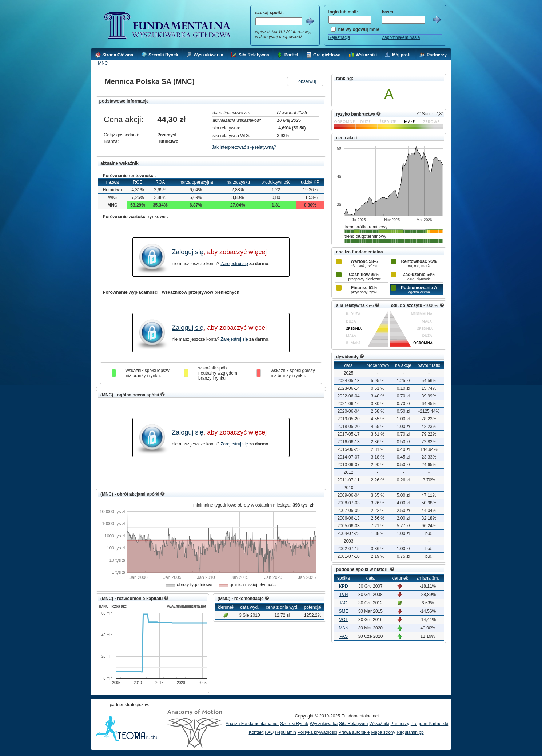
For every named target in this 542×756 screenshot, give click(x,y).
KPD (344, 586)
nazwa (113, 182)
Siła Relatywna (353, 724)
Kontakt (256, 732)
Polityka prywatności (317, 732)
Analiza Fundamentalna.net (252, 724)
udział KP (310, 182)
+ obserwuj (305, 81)
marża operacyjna (196, 182)
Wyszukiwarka (324, 724)
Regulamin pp (410, 732)
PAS (344, 636)
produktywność (276, 182)
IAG (344, 603)
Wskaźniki (379, 724)
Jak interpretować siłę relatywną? (244, 147)
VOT (344, 620)
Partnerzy (400, 724)
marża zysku (238, 182)
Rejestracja (339, 37)
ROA (160, 182)
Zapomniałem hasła (401, 37)
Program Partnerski (429, 724)
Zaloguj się (188, 252)
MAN (344, 628)
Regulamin (285, 732)
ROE (138, 182)
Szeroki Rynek (294, 724)
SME (343, 611)
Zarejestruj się (234, 264)
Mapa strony (383, 732)
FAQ (269, 732)
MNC (103, 63)
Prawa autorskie (354, 732)
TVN (343, 595)
